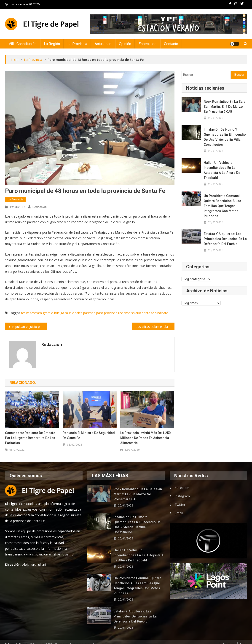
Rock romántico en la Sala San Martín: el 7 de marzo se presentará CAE (225, 107)
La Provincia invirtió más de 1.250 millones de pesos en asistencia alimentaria (145, 438)
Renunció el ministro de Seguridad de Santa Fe (89, 435)
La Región (52, 44)
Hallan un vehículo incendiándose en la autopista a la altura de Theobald (221, 170)
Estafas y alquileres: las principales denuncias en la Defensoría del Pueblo (225, 239)
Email (179, 513)
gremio (48, 313)
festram (36, 313)
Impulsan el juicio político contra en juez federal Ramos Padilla (29, 327)
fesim (25, 313)
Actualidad (103, 44)
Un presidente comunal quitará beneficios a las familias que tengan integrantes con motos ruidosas (222, 206)
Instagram (182, 496)
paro (100, 313)
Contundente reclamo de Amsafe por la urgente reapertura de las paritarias (30, 438)
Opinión (125, 44)
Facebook (182, 488)
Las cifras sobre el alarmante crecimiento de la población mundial (155, 327)
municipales (74, 313)
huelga (59, 313)
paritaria (89, 313)
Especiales (147, 44)
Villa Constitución (23, 44)
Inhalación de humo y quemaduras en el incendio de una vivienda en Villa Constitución (224, 137)
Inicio (244, 639)
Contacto (171, 44)
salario (136, 313)
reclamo (124, 313)
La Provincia (77, 44)
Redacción (40, 207)
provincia (111, 313)
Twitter (180, 505)
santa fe (148, 313)
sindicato (162, 313)
